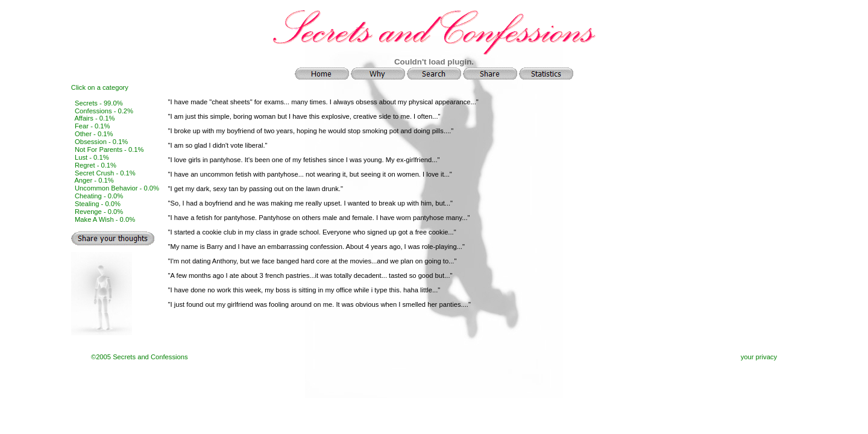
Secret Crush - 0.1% (105, 173)
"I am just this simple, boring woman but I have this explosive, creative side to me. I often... (303, 116)
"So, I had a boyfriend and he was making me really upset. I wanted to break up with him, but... (310, 203)
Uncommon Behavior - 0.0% (117, 188)
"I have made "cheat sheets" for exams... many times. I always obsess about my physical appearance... (322, 102)
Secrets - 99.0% (99, 103)
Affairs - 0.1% (94, 118)
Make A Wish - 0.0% (105, 219)
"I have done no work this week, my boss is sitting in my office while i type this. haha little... (303, 290)
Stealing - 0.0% (98, 204)
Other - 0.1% (94, 134)
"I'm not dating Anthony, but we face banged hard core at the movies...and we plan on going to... (311, 261)
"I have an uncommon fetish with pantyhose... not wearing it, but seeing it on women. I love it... (309, 174)
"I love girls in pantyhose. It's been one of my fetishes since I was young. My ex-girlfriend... (303, 160)
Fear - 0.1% (92, 126)
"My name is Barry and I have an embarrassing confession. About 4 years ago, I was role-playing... (315, 247)
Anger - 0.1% (94, 180)
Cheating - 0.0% (99, 196)
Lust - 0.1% (92, 157)
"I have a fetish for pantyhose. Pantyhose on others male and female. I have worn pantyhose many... (318, 218)
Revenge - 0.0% (99, 212)
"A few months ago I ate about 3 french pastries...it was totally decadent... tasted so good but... (309, 275)
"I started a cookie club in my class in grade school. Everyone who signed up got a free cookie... (311, 232)
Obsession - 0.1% (101, 142)
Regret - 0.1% (96, 165)
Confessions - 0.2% (104, 111)
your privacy (759, 357)
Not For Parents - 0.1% (109, 149)
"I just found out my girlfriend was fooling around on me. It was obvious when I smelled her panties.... (318, 304)
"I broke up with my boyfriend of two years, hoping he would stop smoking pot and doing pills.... (310, 131)
